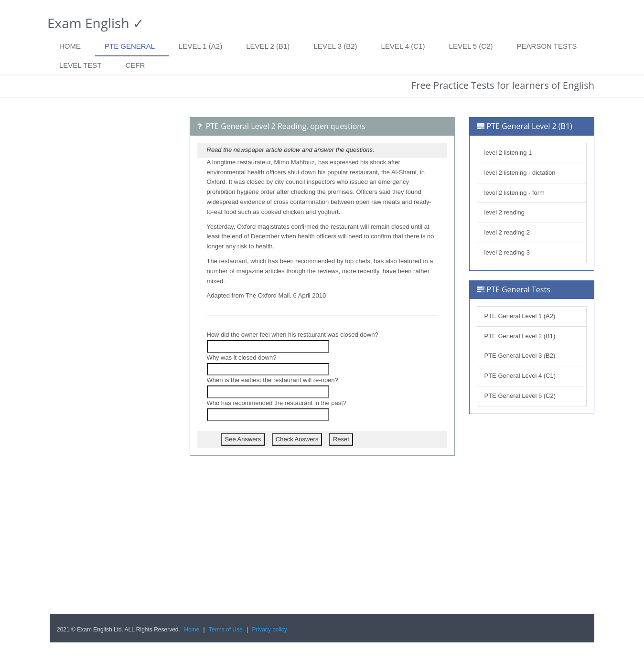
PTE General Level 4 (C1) (520, 376)
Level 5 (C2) (471, 46)
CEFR (135, 65)
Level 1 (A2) (200, 46)
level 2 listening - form (515, 193)
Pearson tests (547, 46)
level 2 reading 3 (507, 252)
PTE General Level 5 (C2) (520, 396)
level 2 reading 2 (507, 232)
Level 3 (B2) (335, 46)
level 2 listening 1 (508, 153)
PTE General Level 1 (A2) (520, 316)
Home (70, 46)
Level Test (80, 65)
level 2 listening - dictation (520, 173)
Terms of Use (226, 630)
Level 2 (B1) (268, 46)
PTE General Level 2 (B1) (520, 336)
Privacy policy (270, 630)
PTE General (130, 46)
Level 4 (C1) (403, 46)
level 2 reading (505, 212)
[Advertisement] (113, 260)
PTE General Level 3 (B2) (520, 356)
